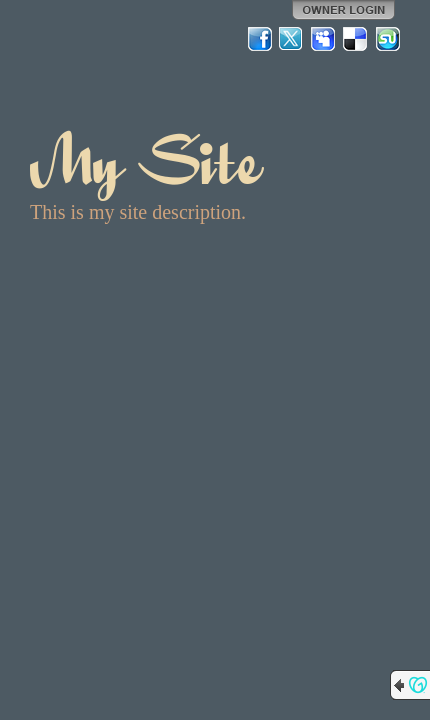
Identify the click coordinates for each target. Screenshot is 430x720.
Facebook (260, 39)
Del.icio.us (356, 39)
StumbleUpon (388, 39)
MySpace (324, 39)
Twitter (292, 39)
